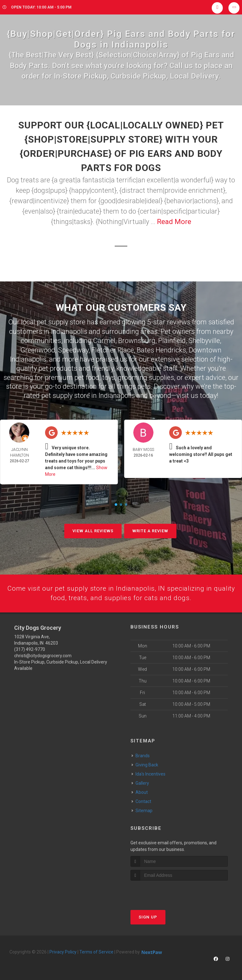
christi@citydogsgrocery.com (43, 655)
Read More (174, 222)
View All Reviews (93, 530)
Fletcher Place (113, 349)
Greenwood (38, 349)
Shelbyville (204, 340)
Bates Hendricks (161, 349)
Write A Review (150, 530)
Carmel (104, 340)
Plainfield (172, 340)
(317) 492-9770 (30, 649)
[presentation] (164, 892)
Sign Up (148, 916)
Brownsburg (137, 340)
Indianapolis (69, 331)
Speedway (73, 349)
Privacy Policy (63, 951)
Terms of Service (96, 951)
